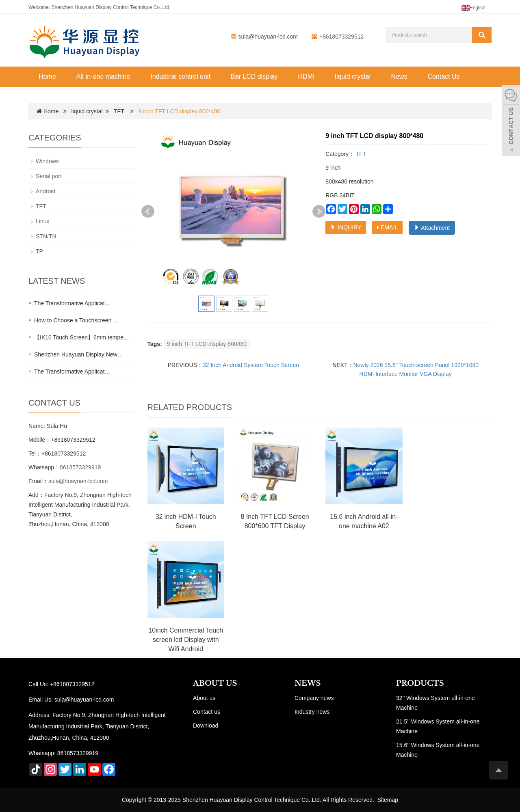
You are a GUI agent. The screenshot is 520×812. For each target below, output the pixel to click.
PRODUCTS (420, 683)
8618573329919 (80, 467)
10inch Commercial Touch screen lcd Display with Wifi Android (186, 640)
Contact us (207, 712)
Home (47, 77)
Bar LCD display (254, 77)
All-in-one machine (103, 77)
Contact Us (443, 77)
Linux (42, 221)
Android (45, 191)
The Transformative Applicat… (72, 303)
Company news (314, 698)
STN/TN (46, 236)
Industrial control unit (180, 77)
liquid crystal (353, 77)
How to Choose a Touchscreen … (76, 320)
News (399, 77)
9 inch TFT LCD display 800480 (207, 344)
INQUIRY (346, 227)
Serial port (49, 176)
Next (319, 212)
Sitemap (388, 800)
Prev (148, 212)
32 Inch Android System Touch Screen (251, 365)
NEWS (308, 683)
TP (39, 251)
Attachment (432, 228)
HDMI (306, 77)
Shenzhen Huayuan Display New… (79, 354)
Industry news (312, 712)
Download (206, 726)
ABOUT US (215, 683)
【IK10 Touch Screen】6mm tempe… (82, 337)
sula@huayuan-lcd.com (268, 37)
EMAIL (387, 227)
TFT (119, 111)
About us (204, 698)
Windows (47, 161)
